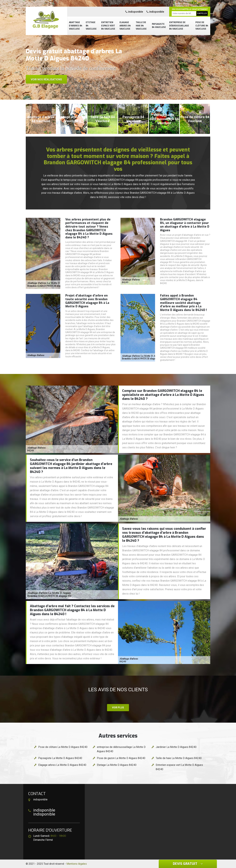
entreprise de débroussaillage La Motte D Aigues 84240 (121, 749)
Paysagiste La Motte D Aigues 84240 (60, 758)
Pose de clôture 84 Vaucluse (202, 26)
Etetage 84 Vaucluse (91, 26)
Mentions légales (77, 864)
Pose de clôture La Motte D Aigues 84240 (63, 747)
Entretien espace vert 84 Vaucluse (108, 26)
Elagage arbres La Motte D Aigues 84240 (62, 765)
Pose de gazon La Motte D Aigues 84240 (121, 758)
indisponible (134, 12)
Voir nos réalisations (46, 79)
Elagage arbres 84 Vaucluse (125, 26)
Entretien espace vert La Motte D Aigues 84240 (179, 767)
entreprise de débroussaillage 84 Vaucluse (179, 26)
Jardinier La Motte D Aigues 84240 (176, 747)
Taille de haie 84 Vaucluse (141, 26)
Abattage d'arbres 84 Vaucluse (76, 26)
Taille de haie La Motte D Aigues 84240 (179, 758)
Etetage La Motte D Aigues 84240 (117, 765)
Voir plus (118, 708)
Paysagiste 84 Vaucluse (159, 26)
